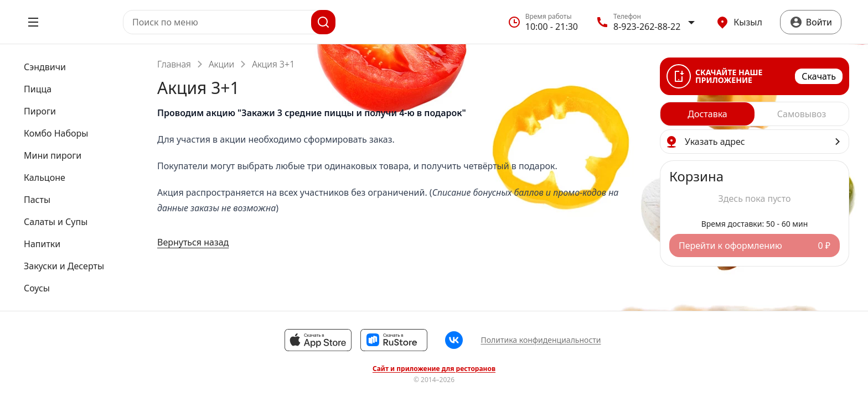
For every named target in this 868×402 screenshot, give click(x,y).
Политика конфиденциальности (541, 340)
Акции (221, 64)
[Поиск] (323, 22)
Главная (174, 64)
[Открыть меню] (33, 22)
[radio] (707, 114)
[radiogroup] (755, 114)
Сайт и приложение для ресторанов (434, 369)
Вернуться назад (193, 242)
